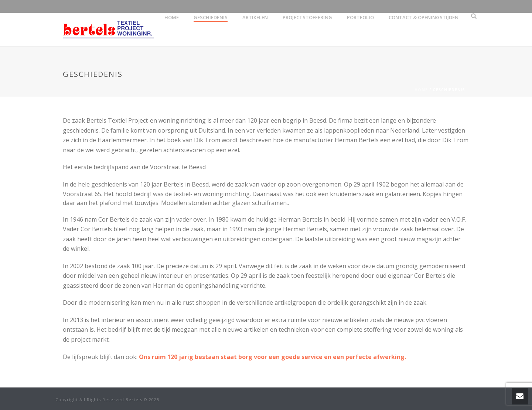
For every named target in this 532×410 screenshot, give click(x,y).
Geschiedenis (211, 17)
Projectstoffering (307, 17)
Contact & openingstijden (424, 17)
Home (172, 17)
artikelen (255, 17)
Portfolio (360, 17)
